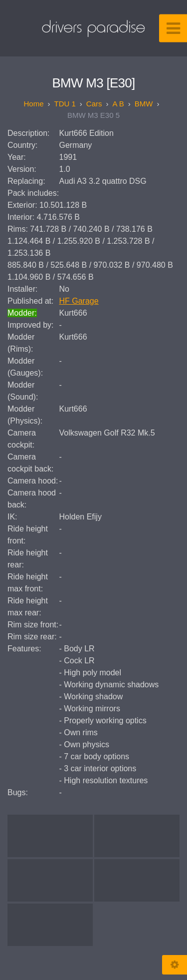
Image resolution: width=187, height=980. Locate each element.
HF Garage (79, 301)
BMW (144, 104)
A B (118, 104)
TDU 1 (65, 104)
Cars (94, 104)
